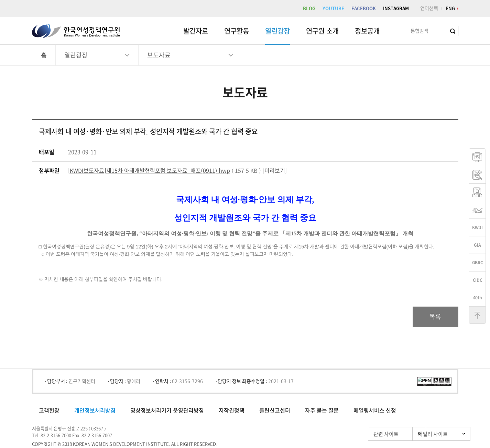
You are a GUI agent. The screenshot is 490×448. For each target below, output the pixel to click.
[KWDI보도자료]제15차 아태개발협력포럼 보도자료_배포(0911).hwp (149, 171)
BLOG (309, 8)
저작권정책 (232, 410)
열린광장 (277, 31)
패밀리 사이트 (420, 434)
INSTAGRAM (396, 8)
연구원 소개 (322, 31)
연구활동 (237, 31)
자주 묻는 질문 (322, 410)
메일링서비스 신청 (375, 410)
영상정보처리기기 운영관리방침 (167, 410)
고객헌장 (49, 410)
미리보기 (275, 171)
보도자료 (159, 55)
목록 (435, 317)
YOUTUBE (333, 8)
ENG (450, 8)
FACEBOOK (364, 8)
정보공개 (367, 31)
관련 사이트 (356, 434)
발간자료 (196, 31)
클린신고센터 (275, 410)
